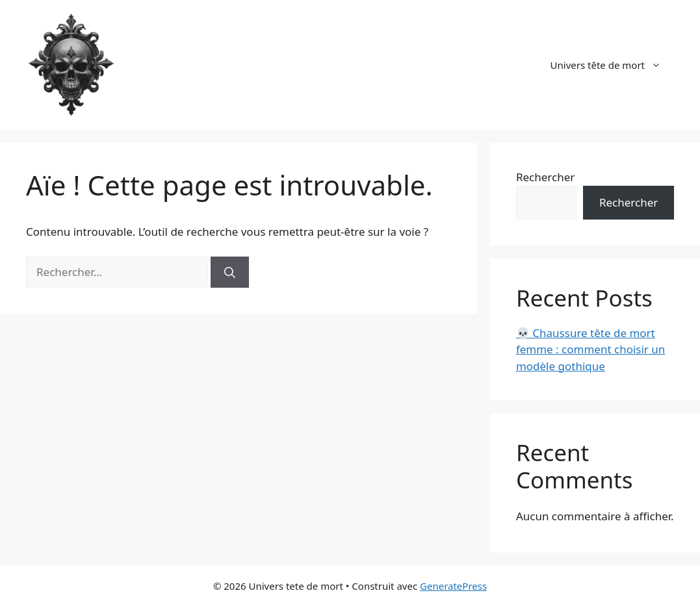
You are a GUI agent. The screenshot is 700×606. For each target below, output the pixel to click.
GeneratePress (453, 586)
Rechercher (545, 177)
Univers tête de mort (612, 65)
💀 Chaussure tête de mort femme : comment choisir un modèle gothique (590, 349)
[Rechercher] (230, 272)
